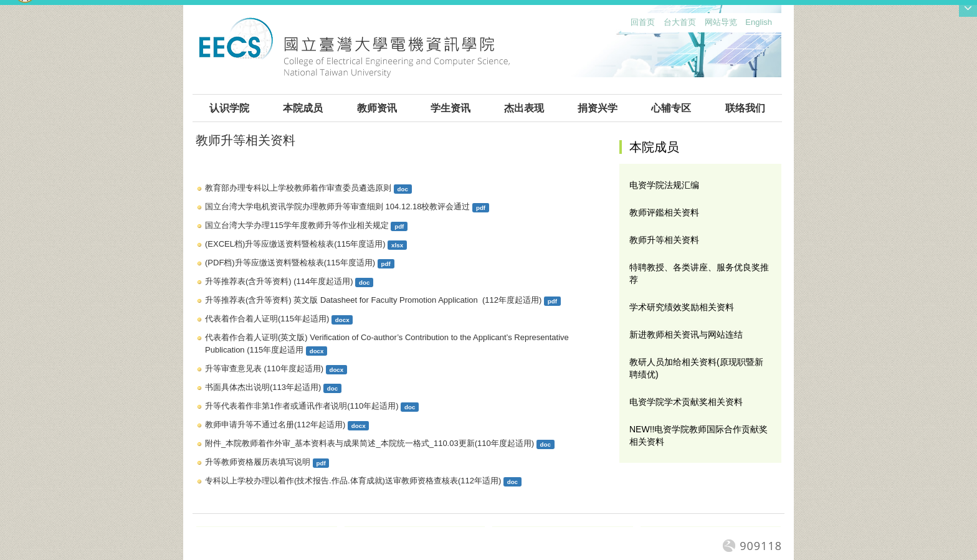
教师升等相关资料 (664, 240)
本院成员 (303, 108)
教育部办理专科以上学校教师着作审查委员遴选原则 (298, 188)
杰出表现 (524, 108)
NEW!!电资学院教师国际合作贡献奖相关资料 (698, 435)
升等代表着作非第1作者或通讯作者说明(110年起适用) (302, 406)
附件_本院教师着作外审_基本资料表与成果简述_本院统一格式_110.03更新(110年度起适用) (369, 443)
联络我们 (745, 108)
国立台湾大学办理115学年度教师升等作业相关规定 (297, 225)
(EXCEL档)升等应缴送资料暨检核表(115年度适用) (295, 244)
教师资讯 (377, 108)
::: (628, 25)
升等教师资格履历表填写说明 (258, 462)
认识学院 (229, 108)
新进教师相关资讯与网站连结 (686, 335)
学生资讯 (450, 108)
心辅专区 (671, 108)
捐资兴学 (598, 108)
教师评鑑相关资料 (664, 212)
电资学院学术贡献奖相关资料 (686, 402)
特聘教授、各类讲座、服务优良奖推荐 (699, 273)
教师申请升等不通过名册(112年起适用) (275, 425)
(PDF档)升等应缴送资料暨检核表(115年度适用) (290, 263)
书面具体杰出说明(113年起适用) (263, 387)
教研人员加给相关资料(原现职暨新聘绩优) (696, 368)
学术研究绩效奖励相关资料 (682, 307)
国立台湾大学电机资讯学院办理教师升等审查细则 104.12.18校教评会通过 (337, 206)
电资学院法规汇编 (664, 185)
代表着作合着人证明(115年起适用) (267, 319)
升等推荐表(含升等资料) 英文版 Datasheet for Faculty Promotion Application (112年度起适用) (373, 300)
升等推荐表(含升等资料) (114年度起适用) (279, 281)
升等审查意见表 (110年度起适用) (264, 368)
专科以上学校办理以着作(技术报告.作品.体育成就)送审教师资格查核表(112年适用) (353, 481)
